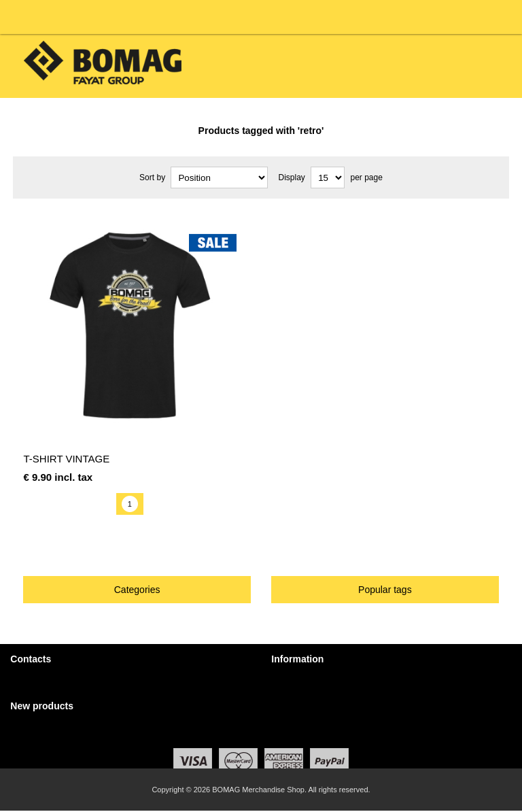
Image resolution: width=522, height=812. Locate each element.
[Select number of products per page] (328, 177)
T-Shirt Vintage (66, 459)
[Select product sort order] (219, 177)
